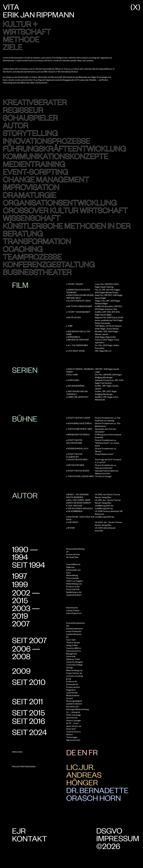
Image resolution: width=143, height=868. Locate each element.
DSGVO (109, 830)
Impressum (118, 838)
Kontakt (29, 838)
